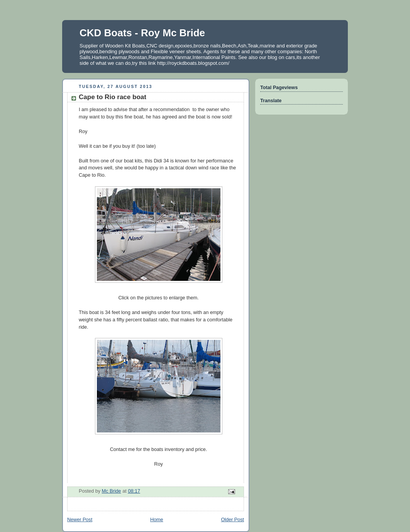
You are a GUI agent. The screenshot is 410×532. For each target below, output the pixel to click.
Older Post (232, 520)
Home (157, 520)
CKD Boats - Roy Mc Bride (142, 33)
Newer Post (80, 520)
